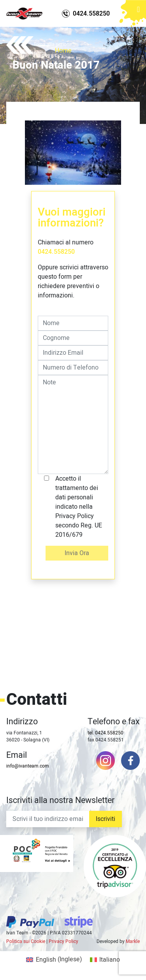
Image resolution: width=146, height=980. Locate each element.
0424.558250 (56, 252)
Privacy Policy (63, 941)
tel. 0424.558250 (106, 733)
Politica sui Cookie (26, 941)
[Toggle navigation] (138, 10)
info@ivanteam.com (28, 766)
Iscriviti (106, 819)
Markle (133, 941)
